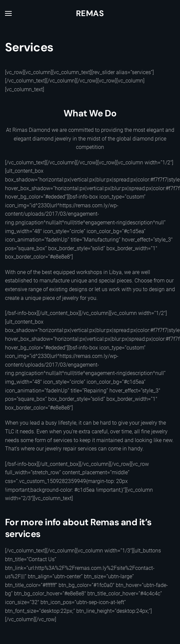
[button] (8, 13)
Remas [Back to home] (90, 13)
